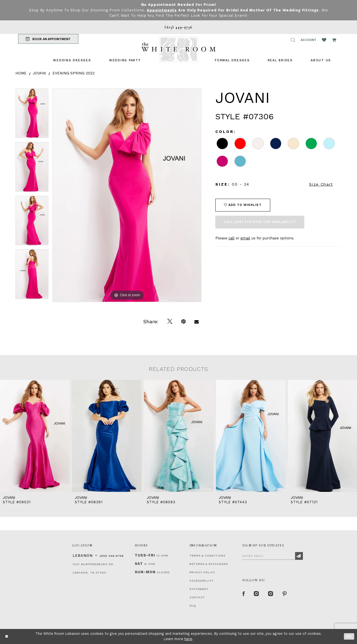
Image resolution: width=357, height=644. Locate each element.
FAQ (193, 606)
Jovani (39, 73)
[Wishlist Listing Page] (324, 40)
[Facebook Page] (244, 594)
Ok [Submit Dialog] (349, 636)
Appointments (162, 10)
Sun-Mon (145, 572)
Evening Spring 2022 (73, 73)
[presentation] (35, 436)
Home (21, 73)
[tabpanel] (32, 115)
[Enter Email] (273, 556)
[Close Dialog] (7, 636)
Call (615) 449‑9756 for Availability (260, 222)
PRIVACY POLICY (202, 572)
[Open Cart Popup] (334, 40)
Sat (139, 564)
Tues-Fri (145, 555)
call (231, 238)
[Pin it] (183, 322)
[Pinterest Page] (286, 594)
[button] (293, 40)
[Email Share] (196, 322)
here (188, 639)
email (245, 238)
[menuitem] (72, 60)
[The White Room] (178, 49)
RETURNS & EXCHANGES (209, 564)
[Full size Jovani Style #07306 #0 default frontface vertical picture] (127, 195)
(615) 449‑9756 (112, 556)
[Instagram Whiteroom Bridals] (272, 594)
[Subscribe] (299, 556)
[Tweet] (170, 322)
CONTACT (197, 597)
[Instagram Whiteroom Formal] (257, 594)
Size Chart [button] (321, 184)
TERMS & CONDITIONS (207, 556)
